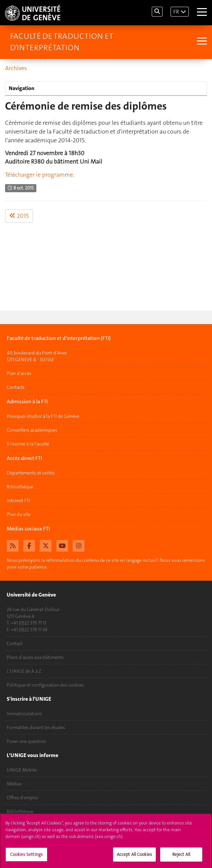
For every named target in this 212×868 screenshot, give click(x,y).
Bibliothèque (20, 487)
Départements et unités (31, 473)
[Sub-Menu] (201, 42)
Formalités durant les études (36, 727)
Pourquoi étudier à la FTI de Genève (43, 416)
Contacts (16, 387)
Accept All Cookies (134, 856)
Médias (14, 784)
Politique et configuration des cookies (45, 685)
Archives (16, 68)
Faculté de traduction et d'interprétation (62, 42)
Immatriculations (24, 714)
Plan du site (19, 514)
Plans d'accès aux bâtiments (35, 657)
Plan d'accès (19, 373)
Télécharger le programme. (40, 175)
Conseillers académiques (32, 430)
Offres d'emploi (23, 798)
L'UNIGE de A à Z (24, 671)
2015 (19, 216)
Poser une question (26, 741)
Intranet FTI (19, 500)
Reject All (181, 856)
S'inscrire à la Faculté (28, 444)
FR (176, 12)
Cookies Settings (26, 856)
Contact (15, 643)
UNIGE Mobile (22, 770)
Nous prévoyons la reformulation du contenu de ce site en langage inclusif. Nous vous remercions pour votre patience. (106, 563)
